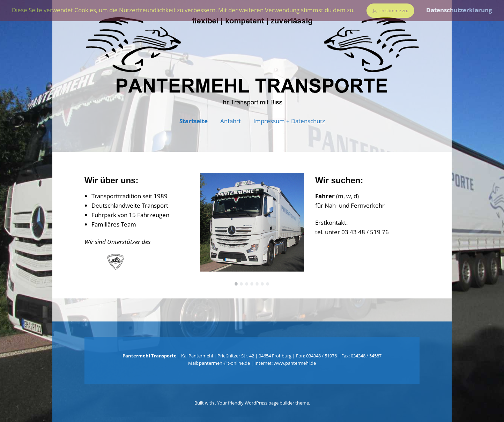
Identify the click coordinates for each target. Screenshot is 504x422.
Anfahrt (231, 121)
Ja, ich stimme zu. (390, 10)
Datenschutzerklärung (459, 10)
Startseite (194, 121)
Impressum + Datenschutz (289, 121)
